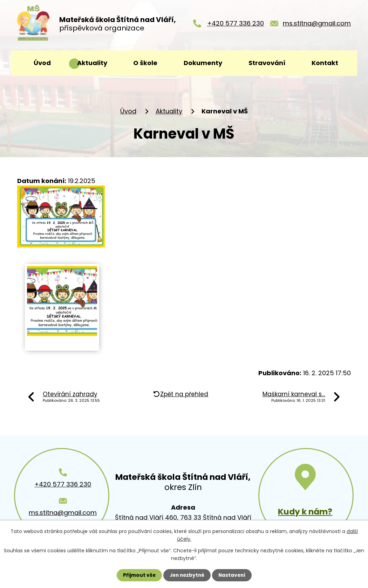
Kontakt (325, 63)
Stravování (267, 63)
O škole (145, 63)
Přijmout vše (138, 575)
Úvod (42, 63)
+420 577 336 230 (236, 25)
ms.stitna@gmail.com (317, 25)
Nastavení (233, 575)
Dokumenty (203, 63)
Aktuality (92, 63)
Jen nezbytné (187, 575)
